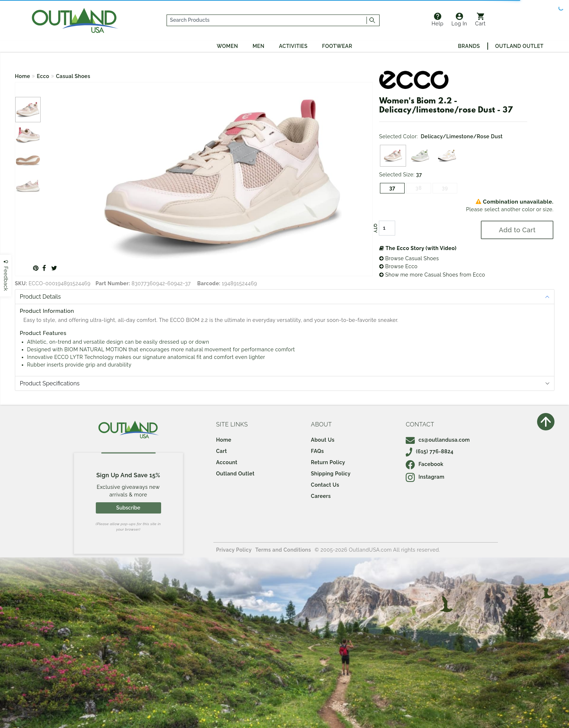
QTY (375, 228)
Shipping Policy (331, 474)
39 (445, 188)
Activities (293, 46)
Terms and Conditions (283, 550)
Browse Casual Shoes (409, 258)
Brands (469, 46)
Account (227, 462)
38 (419, 188)
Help (437, 20)
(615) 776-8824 (430, 451)
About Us (323, 440)
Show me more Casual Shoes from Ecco (432, 275)
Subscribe (128, 508)
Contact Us (325, 485)
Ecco (43, 76)
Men (259, 46)
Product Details (40, 297)
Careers (321, 496)
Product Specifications (50, 383)
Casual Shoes (73, 76)
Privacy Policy (234, 550)
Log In (459, 20)
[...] (267, 20)
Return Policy (328, 462)
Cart (480, 20)
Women (227, 46)
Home (22, 76)
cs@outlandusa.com (438, 440)
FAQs (318, 451)
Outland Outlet (519, 46)
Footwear (337, 46)
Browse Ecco (398, 266)
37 (392, 188)
